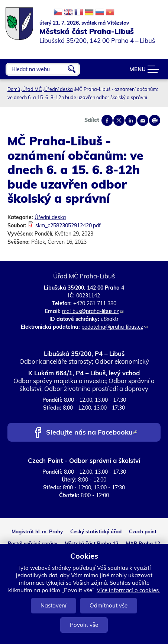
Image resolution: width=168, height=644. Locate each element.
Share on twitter (119, 120)
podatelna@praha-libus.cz (114, 327)
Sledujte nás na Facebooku (92, 433)
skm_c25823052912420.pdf (68, 225)
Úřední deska (59, 89)
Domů (14, 89)
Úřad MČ (32, 89)
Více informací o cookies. (128, 590)
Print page (155, 120)
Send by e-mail (143, 120)
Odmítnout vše (109, 605)
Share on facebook (107, 120)
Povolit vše (84, 625)
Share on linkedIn (131, 120)
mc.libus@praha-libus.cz (93, 311)
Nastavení (54, 605)
